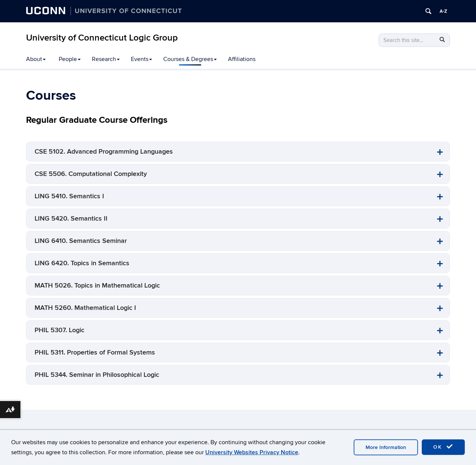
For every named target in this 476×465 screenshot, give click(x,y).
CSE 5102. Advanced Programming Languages (104, 152)
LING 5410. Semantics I (69, 196)
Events (141, 59)
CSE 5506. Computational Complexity (91, 174)
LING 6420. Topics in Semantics (82, 263)
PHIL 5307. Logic (59, 330)
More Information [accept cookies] (386, 447)
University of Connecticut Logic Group (102, 38)
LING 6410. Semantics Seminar (81, 241)
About (36, 59)
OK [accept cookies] (443, 447)
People (70, 59)
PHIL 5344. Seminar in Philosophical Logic (97, 375)
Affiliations (242, 59)
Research (106, 59)
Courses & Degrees (190, 59)
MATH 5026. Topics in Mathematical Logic (97, 286)
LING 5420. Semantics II (71, 219)
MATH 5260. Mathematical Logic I (85, 308)
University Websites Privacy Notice (252, 452)
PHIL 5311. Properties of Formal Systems (95, 352)
